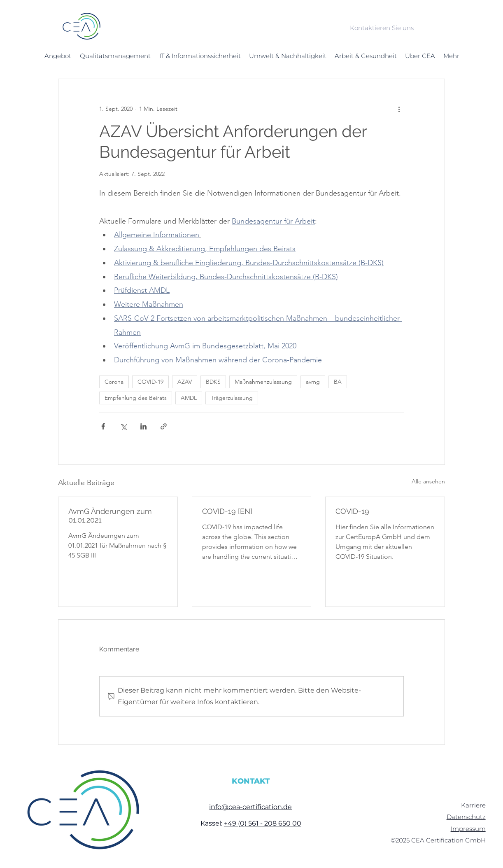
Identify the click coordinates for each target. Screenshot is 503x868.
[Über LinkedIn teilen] (143, 426)
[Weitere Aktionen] (399, 109)
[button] (58, 56)
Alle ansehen (428, 481)
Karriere (473, 805)
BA (338, 382)
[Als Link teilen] (164, 426)
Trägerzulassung (232, 398)
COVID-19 (150, 382)
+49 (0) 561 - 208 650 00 (263, 823)
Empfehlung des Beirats (136, 398)
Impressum (468, 829)
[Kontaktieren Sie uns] (382, 28)
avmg (313, 382)
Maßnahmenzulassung (263, 382)
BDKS (213, 382)
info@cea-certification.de (250, 807)
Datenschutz (466, 817)
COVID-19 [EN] (227, 511)
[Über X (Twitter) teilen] (123, 426)
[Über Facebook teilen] (103, 426)
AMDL (189, 398)
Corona (114, 382)
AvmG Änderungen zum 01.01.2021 (110, 516)
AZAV (185, 382)
